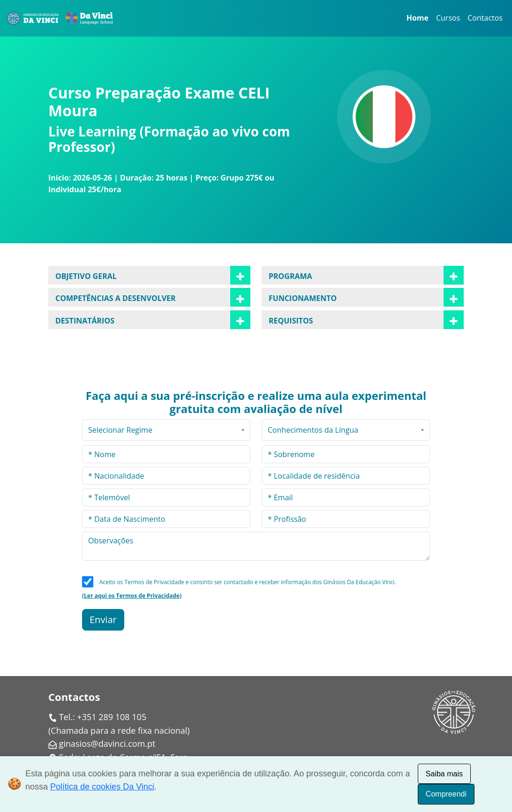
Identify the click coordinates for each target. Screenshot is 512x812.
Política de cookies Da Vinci (102, 787)
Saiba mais (444, 774)
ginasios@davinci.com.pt (107, 744)
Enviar (103, 620)
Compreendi (446, 794)
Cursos (448, 18)
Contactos (485, 18)
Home (418, 18)
